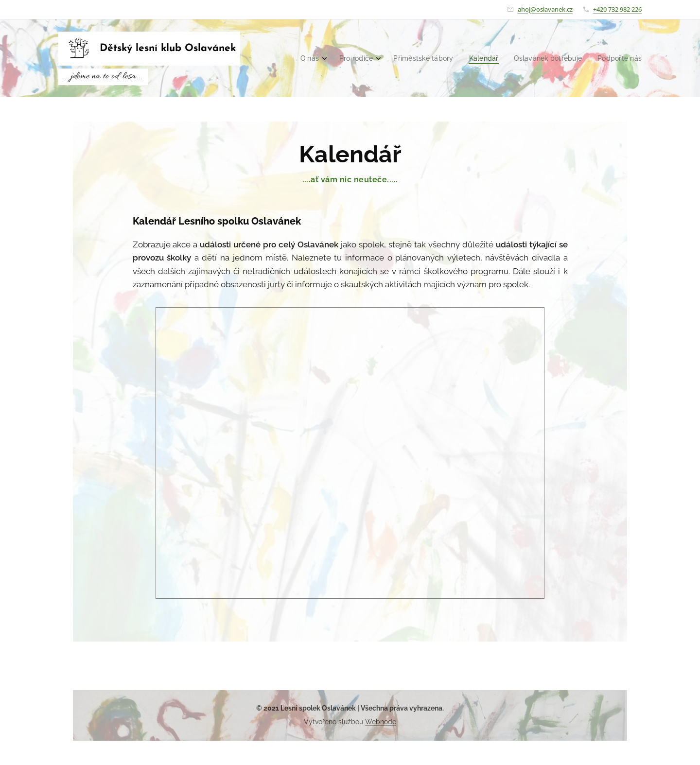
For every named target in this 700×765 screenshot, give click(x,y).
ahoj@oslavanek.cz (545, 9)
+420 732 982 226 (617, 9)
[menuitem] (320, 58)
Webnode (381, 722)
